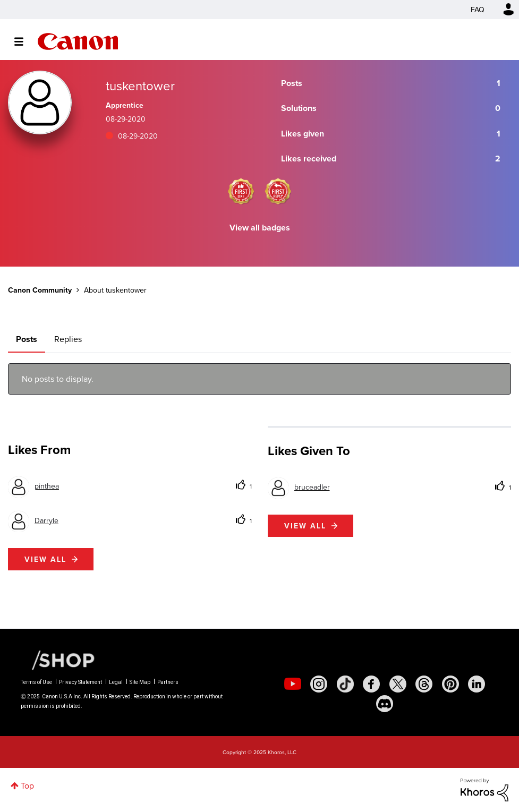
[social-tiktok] (345, 684)
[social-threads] (424, 684)
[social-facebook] (371, 684)
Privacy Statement (80, 682)
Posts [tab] (27, 339)
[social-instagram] (319, 684)
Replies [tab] (68, 339)
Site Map (140, 682)
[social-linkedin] (477, 684)
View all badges (260, 228)
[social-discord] (385, 704)
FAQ (478, 10)
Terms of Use (36, 682)
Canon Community (78, 41)
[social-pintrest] (450, 684)
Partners (168, 682)
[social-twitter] (398, 684)
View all (45, 559)
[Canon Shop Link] (58, 659)
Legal (116, 682)
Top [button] (27, 785)
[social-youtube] (293, 684)
